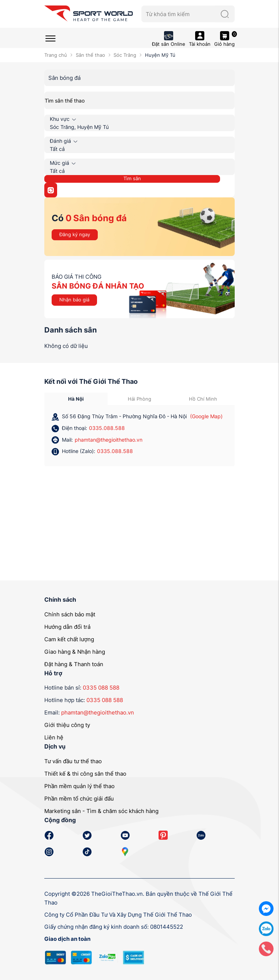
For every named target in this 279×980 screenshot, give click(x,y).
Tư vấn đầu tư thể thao (73, 761)
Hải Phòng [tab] (139, 399)
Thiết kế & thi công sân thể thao (85, 774)
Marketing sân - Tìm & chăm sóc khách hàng (101, 811)
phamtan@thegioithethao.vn (109, 440)
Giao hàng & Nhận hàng (75, 652)
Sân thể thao (90, 55)
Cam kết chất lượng (69, 639)
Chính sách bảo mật (70, 614)
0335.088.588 (107, 428)
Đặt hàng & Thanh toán (74, 664)
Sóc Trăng (125, 55)
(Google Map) (206, 416)
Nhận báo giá (74, 300)
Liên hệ (54, 737)
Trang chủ (56, 55)
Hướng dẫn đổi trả (67, 627)
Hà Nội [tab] (76, 399)
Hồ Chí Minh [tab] (203, 399)
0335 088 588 (101, 688)
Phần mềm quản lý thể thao (79, 786)
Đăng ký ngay (75, 234)
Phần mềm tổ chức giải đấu (79, 799)
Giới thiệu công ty (67, 725)
